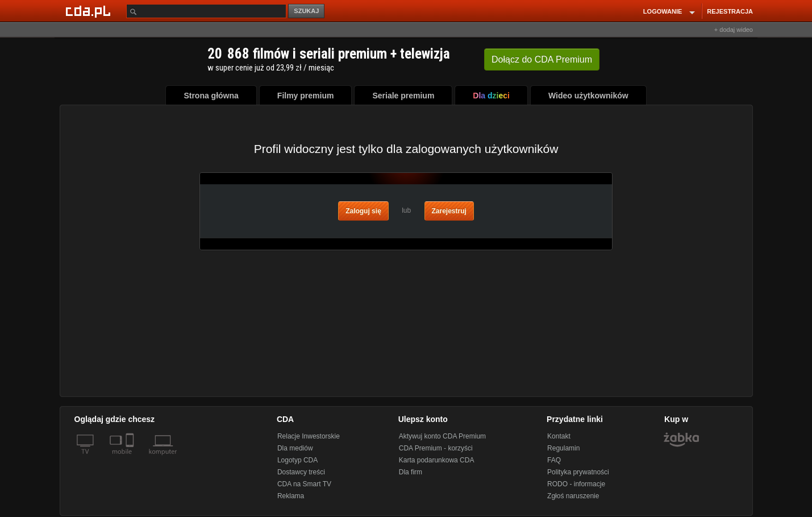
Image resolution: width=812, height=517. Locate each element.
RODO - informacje (576, 484)
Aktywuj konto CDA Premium (442, 436)
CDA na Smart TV (304, 484)
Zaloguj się (363, 211)
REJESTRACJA (730, 11)
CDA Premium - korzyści (436, 448)
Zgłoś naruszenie (573, 496)
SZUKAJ (306, 11)
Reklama (291, 496)
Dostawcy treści (301, 472)
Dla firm (411, 472)
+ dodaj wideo (734, 30)
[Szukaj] (206, 11)
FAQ (554, 460)
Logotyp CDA (297, 460)
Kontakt (559, 436)
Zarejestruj (449, 211)
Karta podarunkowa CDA (437, 460)
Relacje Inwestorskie (309, 436)
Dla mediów (295, 448)
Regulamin (563, 448)
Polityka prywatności (578, 472)
